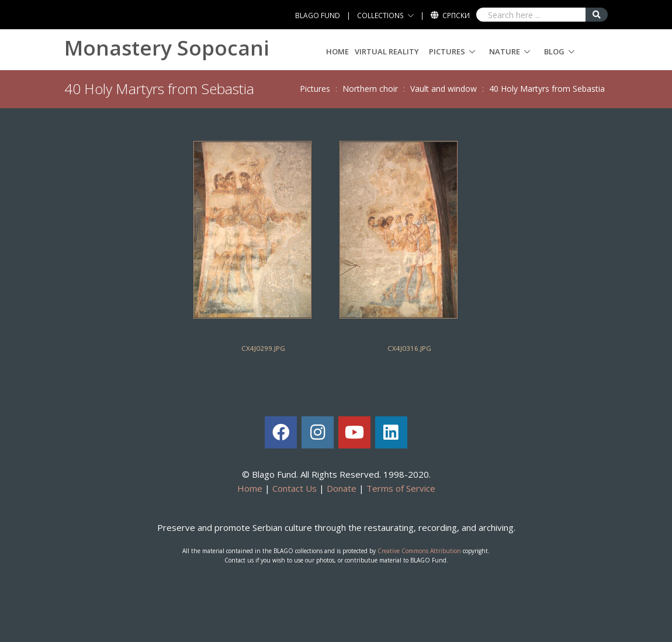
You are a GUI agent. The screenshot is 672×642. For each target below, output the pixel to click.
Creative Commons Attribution (419, 551)
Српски (456, 15)
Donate (342, 488)
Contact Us (295, 488)
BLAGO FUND (318, 15)
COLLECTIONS (380, 15)
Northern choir (370, 89)
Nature (505, 51)
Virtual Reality (387, 51)
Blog (554, 51)
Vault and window (444, 89)
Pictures (447, 51)
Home (337, 51)
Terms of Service (401, 488)
